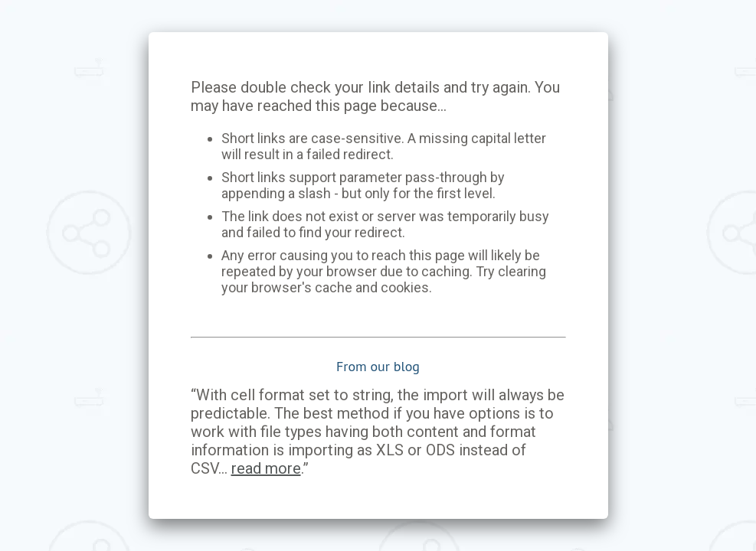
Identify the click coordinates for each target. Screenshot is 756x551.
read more (266, 468)
